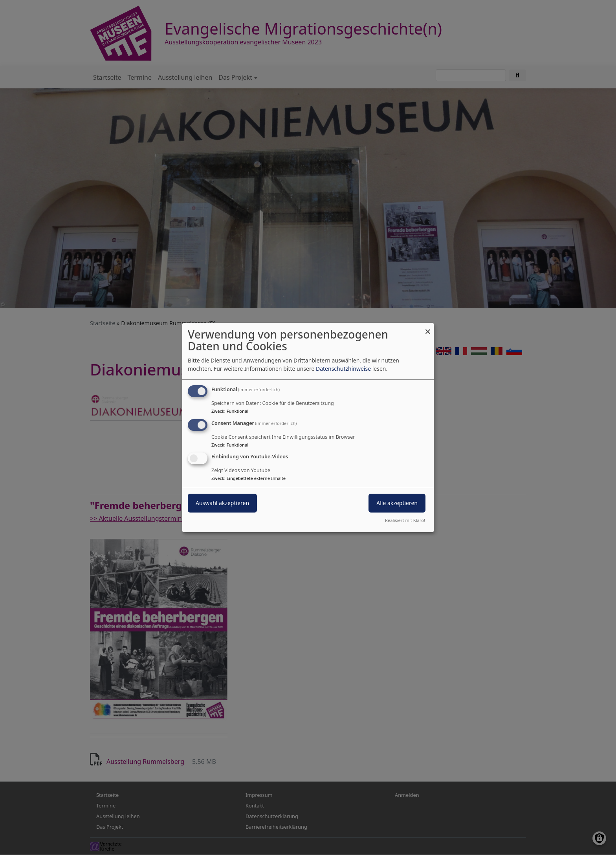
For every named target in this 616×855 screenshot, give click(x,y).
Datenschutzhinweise (343, 369)
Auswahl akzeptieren (222, 503)
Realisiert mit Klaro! (405, 520)
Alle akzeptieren (397, 503)
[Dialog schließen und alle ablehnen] (428, 328)
